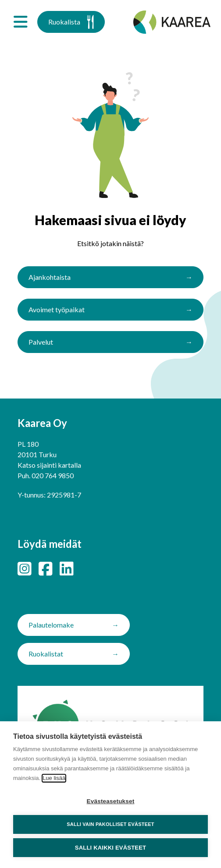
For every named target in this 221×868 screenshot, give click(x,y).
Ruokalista (71, 22)
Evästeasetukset (111, 801)
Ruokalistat (46, 654)
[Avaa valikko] (20, 22)
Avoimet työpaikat (57, 309)
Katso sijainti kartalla (49, 465)
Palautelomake (51, 625)
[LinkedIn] (67, 568)
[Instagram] (25, 568)
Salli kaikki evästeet (110, 848)
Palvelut (41, 342)
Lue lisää (54, 778)
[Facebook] (46, 568)
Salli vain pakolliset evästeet (110, 824)
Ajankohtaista (50, 277)
